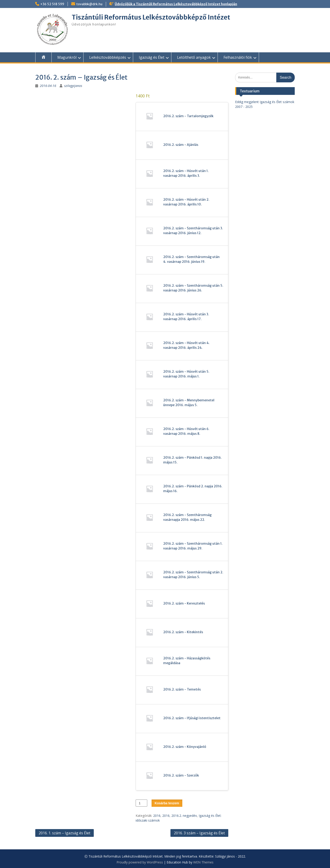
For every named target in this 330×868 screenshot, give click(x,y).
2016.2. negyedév (184, 816)
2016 (157, 816)
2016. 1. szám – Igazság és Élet (65, 833)
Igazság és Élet (152, 57)
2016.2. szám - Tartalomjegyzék (188, 116)
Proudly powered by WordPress (140, 862)
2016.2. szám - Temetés (182, 689)
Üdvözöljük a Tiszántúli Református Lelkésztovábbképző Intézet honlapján (176, 4)
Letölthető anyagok (194, 57)
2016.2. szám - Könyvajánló (185, 747)
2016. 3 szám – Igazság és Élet (199, 833)
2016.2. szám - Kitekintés (183, 632)
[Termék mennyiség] (141, 803)
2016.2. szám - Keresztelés (184, 603)
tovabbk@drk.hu (89, 4)
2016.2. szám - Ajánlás (181, 145)
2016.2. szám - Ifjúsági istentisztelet (192, 718)
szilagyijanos (73, 86)
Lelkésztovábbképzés (108, 57)
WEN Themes (203, 862)
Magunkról (67, 57)
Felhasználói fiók (238, 57)
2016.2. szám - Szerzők (181, 775)
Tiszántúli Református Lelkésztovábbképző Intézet (151, 17)
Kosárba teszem (167, 803)
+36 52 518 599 (52, 4)
